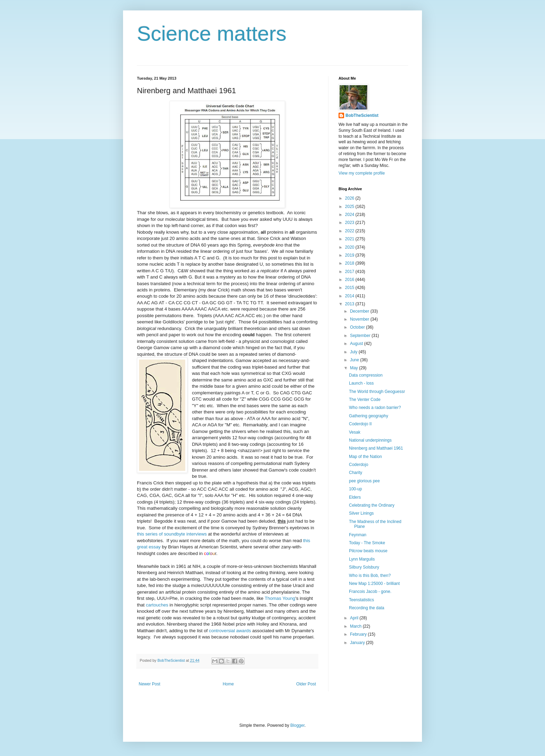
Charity (356, 473)
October (358, 327)
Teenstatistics (361, 600)
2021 (350, 239)
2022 (350, 231)
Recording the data (367, 608)
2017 (350, 272)
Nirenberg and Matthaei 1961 (376, 448)
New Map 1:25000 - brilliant (374, 584)
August (357, 344)
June (355, 360)
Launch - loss (361, 383)
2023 (350, 223)
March (356, 626)
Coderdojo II (360, 424)
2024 (350, 215)
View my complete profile (362, 173)
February (359, 634)
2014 (350, 296)
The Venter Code (365, 400)
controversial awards (230, 631)
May (355, 368)
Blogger (297, 725)
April (355, 618)
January (358, 643)
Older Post (306, 684)
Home (228, 684)
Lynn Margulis (362, 559)
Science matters (212, 34)
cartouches (157, 605)
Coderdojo (359, 465)
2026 (350, 198)
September (361, 336)
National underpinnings (370, 440)
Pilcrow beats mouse (368, 551)
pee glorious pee (364, 481)
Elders (355, 497)
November (360, 319)
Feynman (358, 535)
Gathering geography (369, 416)
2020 (350, 247)
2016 (350, 280)
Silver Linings (361, 513)
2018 (350, 263)
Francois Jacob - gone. (370, 592)
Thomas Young (280, 598)
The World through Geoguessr (377, 392)
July (354, 352)
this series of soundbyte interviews (172, 534)
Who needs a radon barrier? (375, 408)
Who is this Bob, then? (370, 576)
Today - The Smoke (367, 543)
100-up (355, 489)
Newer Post (149, 684)
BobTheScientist (362, 115)
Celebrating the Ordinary (372, 505)
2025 (350, 207)
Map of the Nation (365, 457)
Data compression (366, 375)
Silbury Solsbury (364, 567)
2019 (350, 255)
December (360, 311)
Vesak (355, 432)
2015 (350, 288)
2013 (350, 304)
